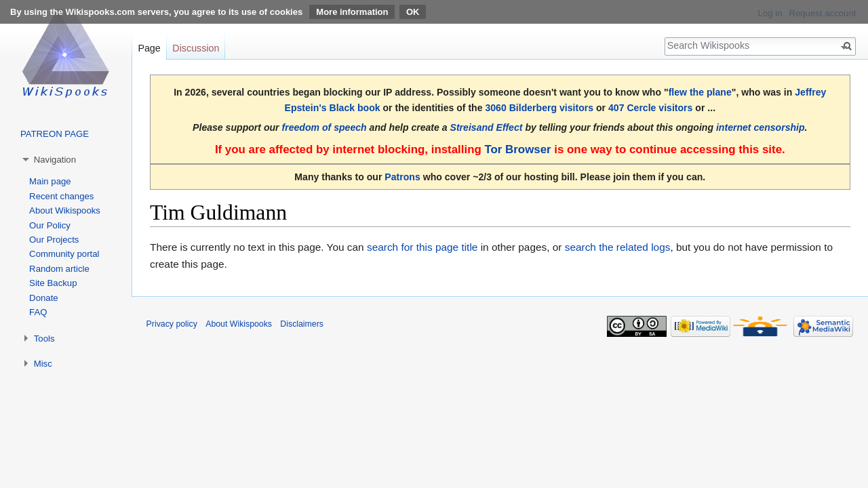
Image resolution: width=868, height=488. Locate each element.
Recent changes (61, 196)
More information (352, 12)
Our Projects (54, 240)
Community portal (64, 254)
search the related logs (618, 247)
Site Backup (53, 283)
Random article (59, 269)
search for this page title (422, 247)
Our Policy (50, 225)
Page (149, 48)
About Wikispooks (65, 210)
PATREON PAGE (55, 134)
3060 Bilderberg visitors (539, 108)
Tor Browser (517, 149)
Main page (50, 181)
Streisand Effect (487, 127)
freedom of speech (324, 127)
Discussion (196, 48)
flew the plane (700, 92)
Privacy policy (172, 324)
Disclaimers (302, 324)
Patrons (402, 177)
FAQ (38, 312)
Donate (44, 298)
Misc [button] (43, 364)
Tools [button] (44, 339)
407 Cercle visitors (650, 108)
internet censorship (761, 127)
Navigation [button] (55, 160)
